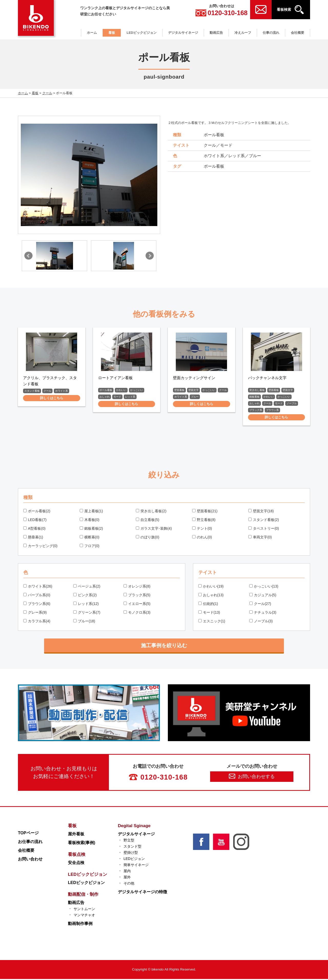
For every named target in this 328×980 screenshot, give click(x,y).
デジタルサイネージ (183, 33)
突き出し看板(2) (151, 512)
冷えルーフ (243, 33)
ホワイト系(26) (38, 587)
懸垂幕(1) (33, 538)
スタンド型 (132, 847)
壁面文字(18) (261, 512)
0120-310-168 (222, 13)
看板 (112, 33)
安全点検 (76, 864)
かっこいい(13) (264, 587)
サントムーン (84, 910)
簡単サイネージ (136, 866)
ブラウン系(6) (37, 605)
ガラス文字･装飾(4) (154, 529)
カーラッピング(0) (40, 547)
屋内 (127, 872)
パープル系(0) (37, 596)
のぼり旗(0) (147, 538)
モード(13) (209, 613)
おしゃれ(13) (211, 596)
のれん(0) (202, 538)
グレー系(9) (35, 613)
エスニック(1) (212, 622)
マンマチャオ (84, 916)
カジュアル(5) (263, 596)
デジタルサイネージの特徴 (142, 893)
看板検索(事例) (82, 844)
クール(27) (260, 605)
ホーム (92, 33)
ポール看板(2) (37, 512)
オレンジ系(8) (137, 587)
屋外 (127, 878)
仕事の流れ (271, 33)
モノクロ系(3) (137, 613)
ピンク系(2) (85, 596)
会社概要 (298, 33)
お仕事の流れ (30, 843)
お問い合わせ (30, 860)
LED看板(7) (35, 521)
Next (150, 256)
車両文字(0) (260, 538)
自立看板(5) (147, 521)
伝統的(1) (208, 605)
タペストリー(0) (264, 529)
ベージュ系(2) (87, 587)
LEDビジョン (134, 860)
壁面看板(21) (205, 512)
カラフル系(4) (37, 622)
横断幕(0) (90, 538)
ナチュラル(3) (263, 613)
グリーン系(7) (87, 613)
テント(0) (202, 529)
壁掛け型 (131, 854)
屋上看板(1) (91, 512)
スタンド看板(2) (264, 521)
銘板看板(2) (91, 529)
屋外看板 (76, 835)
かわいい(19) (211, 587)
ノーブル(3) (261, 622)
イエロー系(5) (137, 605)
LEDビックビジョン (142, 33)
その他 (129, 884)
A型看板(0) (34, 529)
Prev (28, 256)
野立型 (129, 841)
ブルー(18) (84, 622)
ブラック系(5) (137, 596)
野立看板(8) (204, 521)
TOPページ (28, 834)
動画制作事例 (80, 925)
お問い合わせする (252, 777)
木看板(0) (90, 521)
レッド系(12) (86, 605)
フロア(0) (90, 547)
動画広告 (216, 33)
